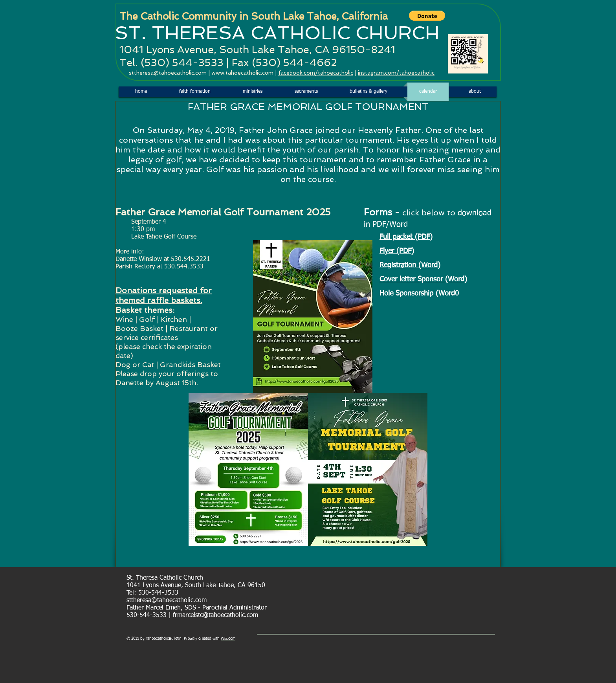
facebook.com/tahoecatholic (316, 73)
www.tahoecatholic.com (242, 73)
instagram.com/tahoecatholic (396, 73)
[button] (427, 16)
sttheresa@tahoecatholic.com (168, 73)
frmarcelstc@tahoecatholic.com (215, 615)
